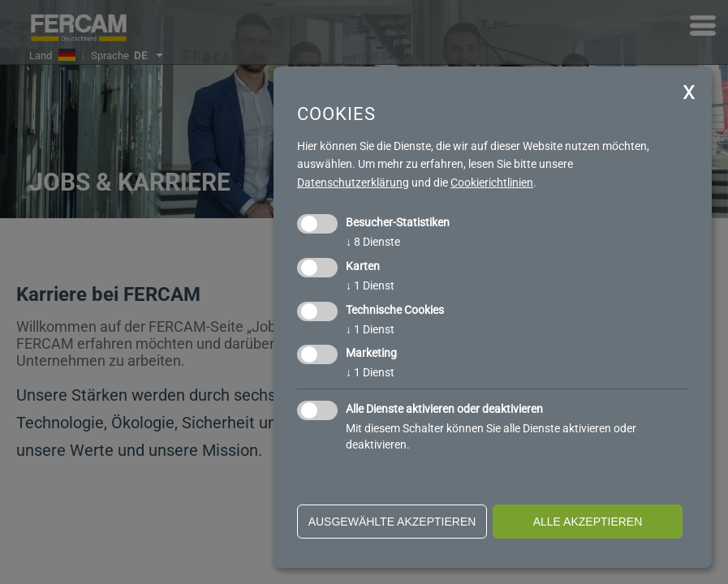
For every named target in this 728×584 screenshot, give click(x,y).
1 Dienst (370, 286)
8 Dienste (373, 242)
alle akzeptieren (588, 522)
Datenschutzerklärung (353, 182)
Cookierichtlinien (492, 182)
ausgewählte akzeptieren (392, 522)
